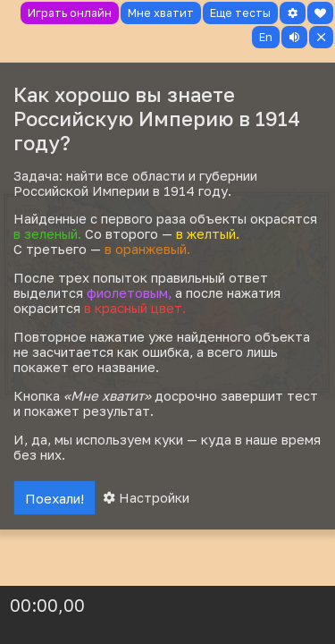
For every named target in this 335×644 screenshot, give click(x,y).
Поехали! (54, 498)
